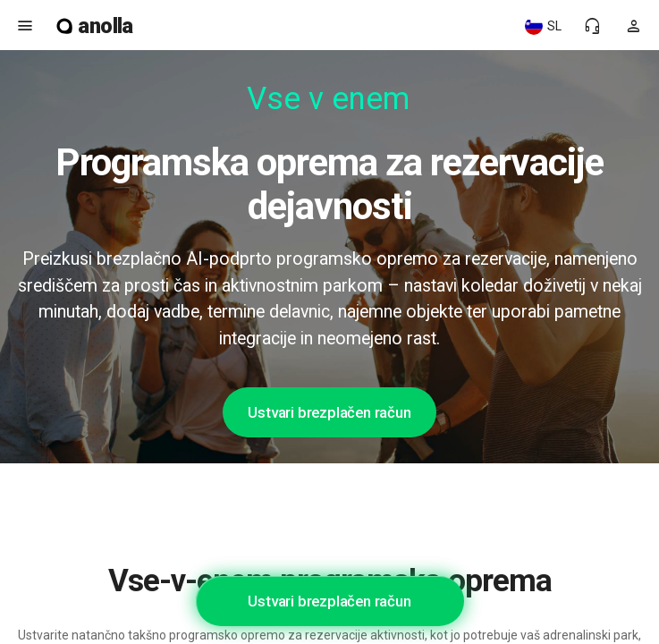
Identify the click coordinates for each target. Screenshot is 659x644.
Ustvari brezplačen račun (329, 412)
